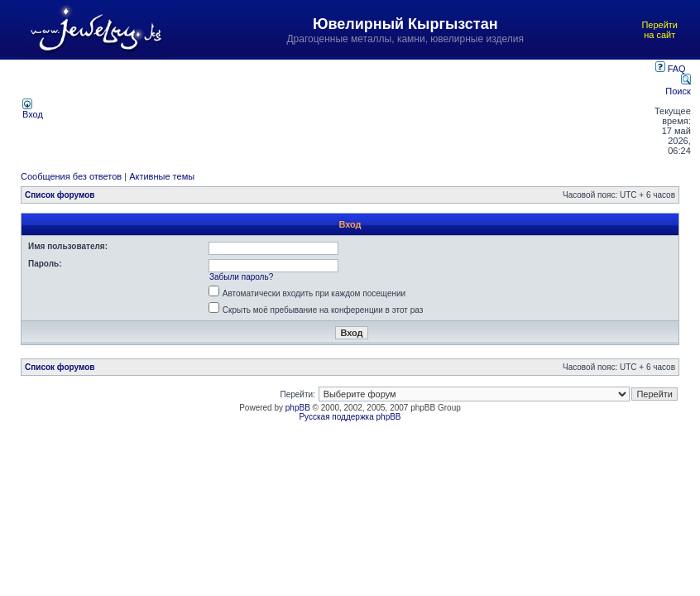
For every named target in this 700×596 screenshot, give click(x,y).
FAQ (671, 69)
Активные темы (162, 176)
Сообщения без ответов (71, 176)
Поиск (678, 86)
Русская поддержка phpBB (350, 417)
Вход (33, 110)
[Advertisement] (350, 108)
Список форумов (60, 195)
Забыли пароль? (241, 277)
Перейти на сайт (659, 30)
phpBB (298, 408)
